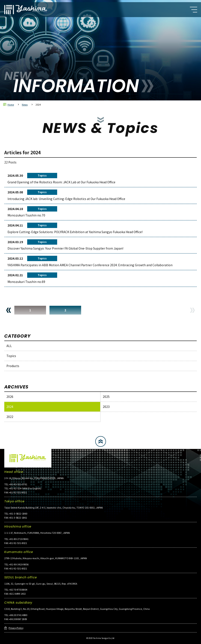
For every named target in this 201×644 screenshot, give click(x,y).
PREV (9, 310)
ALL (9, 346)
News (25, 105)
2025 (106, 397)
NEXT (192, 310)
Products (13, 366)
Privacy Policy (16, 628)
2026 (10, 397)
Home (11, 105)
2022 (10, 417)
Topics (11, 356)
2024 (10, 407)
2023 (106, 407)
